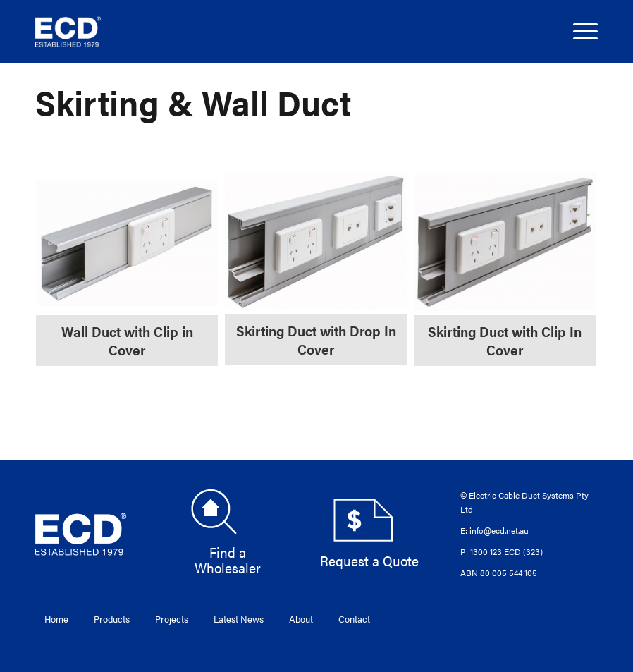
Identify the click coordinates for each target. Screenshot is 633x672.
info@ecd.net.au (499, 530)
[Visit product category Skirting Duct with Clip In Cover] (505, 270)
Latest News (239, 619)
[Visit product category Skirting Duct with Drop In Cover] (316, 269)
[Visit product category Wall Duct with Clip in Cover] (127, 270)
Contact (354, 619)
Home (56, 619)
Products (112, 619)
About (301, 619)
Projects (172, 619)
